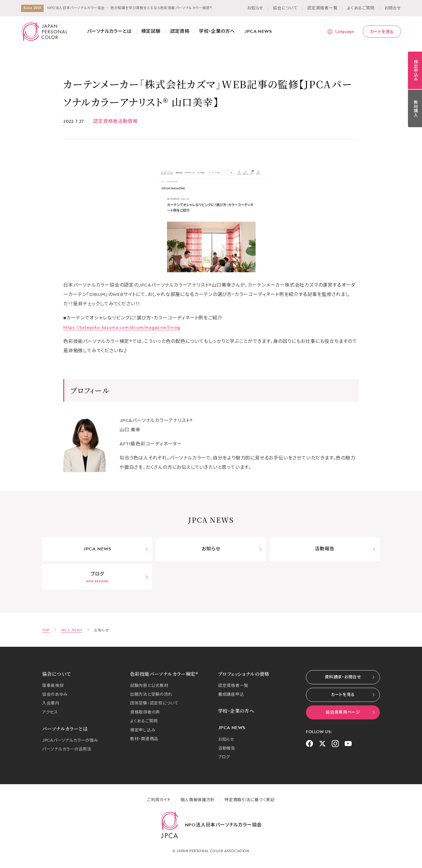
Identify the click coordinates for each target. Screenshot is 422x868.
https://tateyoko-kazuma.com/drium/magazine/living (122, 327)
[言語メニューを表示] (341, 32)
